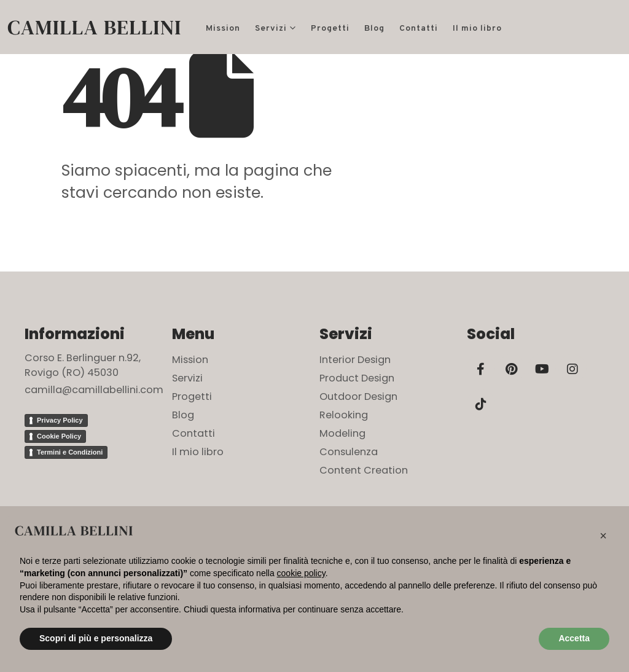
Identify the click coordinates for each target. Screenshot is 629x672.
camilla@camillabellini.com (94, 390)
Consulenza (349, 452)
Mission (223, 29)
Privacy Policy (60, 420)
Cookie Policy (59, 436)
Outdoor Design (358, 397)
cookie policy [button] (301, 573)
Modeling (342, 433)
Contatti (419, 29)
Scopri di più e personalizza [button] (96, 638)
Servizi (271, 29)
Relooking (344, 415)
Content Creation (364, 470)
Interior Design (355, 360)
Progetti (330, 29)
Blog (374, 29)
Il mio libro (477, 29)
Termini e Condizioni (70, 452)
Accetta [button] (574, 638)
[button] (603, 536)
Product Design (357, 378)
